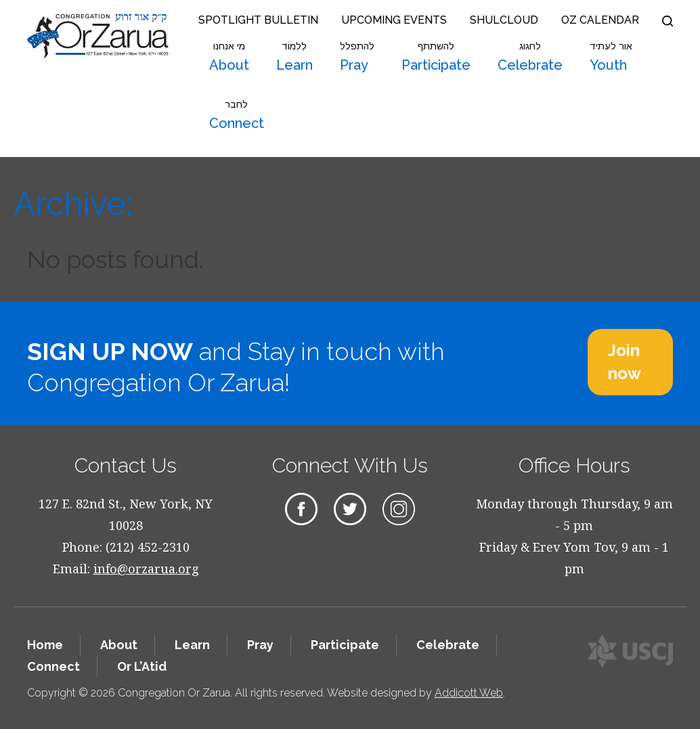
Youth (611, 57)
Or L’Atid (142, 666)
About (229, 57)
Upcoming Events (394, 20)
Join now (625, 362)
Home (45, 645)
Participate (436, 57)
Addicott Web (469, 693)
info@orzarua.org (146, 569)
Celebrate (530, 57)
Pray (357, 57)
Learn (294, 57)
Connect (237, 115)
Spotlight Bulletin (258, 20)
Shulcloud (504, 20)
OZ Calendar (600, 20)
